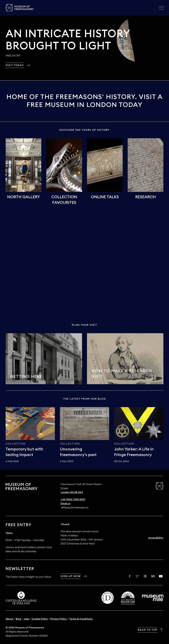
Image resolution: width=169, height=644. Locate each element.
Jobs (26, 619)
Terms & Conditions (81, 619)
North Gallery (24, 197)
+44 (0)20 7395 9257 (73, 500)
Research (146, 197)
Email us (65, 504)
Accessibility (156, 538)
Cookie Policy (40, 619)
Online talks (105, 197)
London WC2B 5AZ (72, 492)
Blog (18, 619)
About (9, 619)
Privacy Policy (59, 619)
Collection (16, 444)
